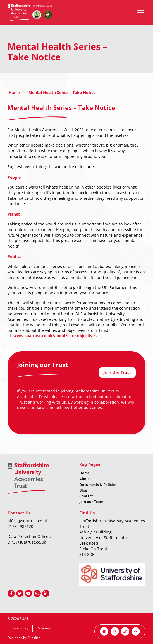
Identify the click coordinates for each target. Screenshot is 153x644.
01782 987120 (20, 526)
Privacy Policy (18, 628)
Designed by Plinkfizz (24, 638)
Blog (83, 490)
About (85, 479)
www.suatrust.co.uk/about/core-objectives (55, 336)
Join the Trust (117, 372)
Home (14, 92)
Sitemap (44, 628)
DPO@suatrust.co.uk (27, 542)
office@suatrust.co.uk (28, 521)
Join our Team (91, 502)
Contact (86, 496)
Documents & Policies (98, 485)
